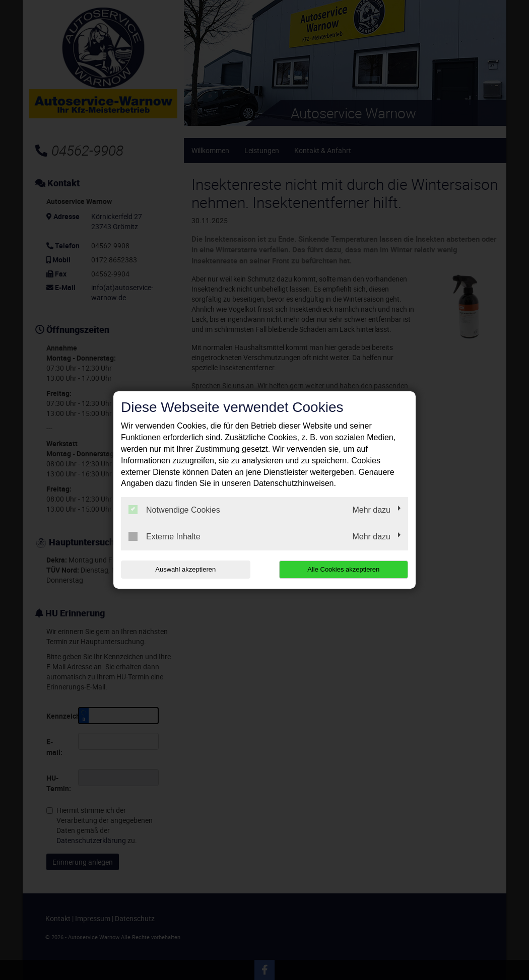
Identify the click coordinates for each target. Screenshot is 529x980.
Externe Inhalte (164, 536)
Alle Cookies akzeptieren (343, 569)
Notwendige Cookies (174, 510)
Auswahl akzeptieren (185, 569)
